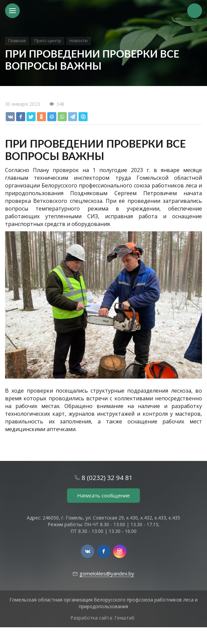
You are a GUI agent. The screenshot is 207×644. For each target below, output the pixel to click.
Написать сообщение (104, 495)
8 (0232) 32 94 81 (107, 478)
